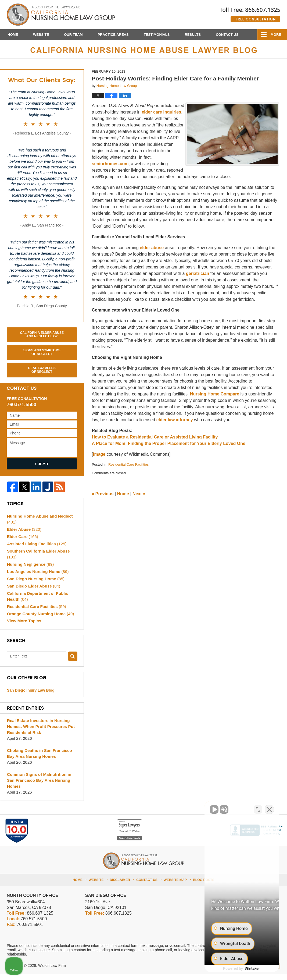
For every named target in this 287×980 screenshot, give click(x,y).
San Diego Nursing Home (35, 584)
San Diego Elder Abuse (33, 591)
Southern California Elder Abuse (38, 560)
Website (41, 35)
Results (193, 35)
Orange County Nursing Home (40, 619)
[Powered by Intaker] (241, 969)
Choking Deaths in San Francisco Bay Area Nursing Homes (39, 759)
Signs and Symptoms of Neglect (42, 358)
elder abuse (152, 253)
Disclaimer (121, 885)
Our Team (73, 35)
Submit (42, 470)
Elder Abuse (24, 535)
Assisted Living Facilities (36, 549)
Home (13, 35)
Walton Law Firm (52, 971)
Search (73, 662)
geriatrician (198, 279)
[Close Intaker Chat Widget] (269, 808)
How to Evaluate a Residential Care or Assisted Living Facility (155, 442)
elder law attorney (175, 425)
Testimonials (157, 35)
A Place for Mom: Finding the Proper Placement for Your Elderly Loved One (169, 449)
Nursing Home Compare (215, 399)
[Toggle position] (258, 808)
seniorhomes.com (110, 169)
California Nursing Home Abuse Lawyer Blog (61, 15)
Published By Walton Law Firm (250, 13)
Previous (103, 499)
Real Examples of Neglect (42, 375)
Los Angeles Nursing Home (37, 577)
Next (139, 499)
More (276, 35)
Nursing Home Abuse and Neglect (39, 525)
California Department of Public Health (37, 602)
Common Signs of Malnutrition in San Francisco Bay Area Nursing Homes (39, 786)
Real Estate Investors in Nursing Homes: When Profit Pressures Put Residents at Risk (40, 732)
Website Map (175, 885)
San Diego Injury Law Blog (31, 696)
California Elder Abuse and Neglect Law (42, 340)
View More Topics (24, 626)
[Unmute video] (192, 808)
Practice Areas (113, 35)
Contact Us (227, 35)
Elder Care (22, 542)
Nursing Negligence (30, 570)
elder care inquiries (161, 117)
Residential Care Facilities (128, 470)
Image (99, 460)
